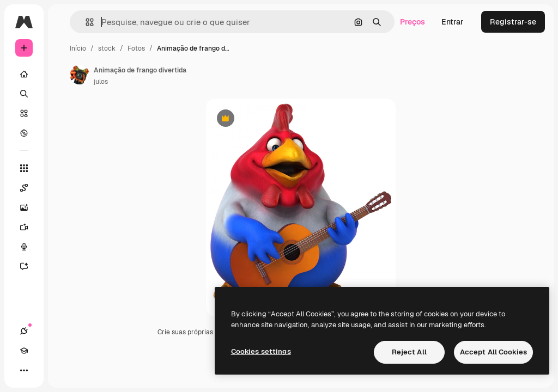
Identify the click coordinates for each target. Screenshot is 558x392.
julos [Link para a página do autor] (101, 82)
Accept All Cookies (493, 352)
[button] (85, 22)
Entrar (453, 22)
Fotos (136, 48)
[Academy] (24, 351)
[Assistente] (29, 266)
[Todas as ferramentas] (24, 168)
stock (107, 48)
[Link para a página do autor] (80, 75)
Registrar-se (513, 22)
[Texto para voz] (29, 247)
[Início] (24, 74)
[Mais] (24, 370)
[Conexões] (24, 331)
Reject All (409, 352)
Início (78, 48)
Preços (413, 22)
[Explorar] (24, 133)
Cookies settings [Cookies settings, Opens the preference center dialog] (261, 351)
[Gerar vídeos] (29, 227)
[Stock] (24, 113)
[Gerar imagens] (29, 207)
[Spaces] (29, 188)
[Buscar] (24, 94)
